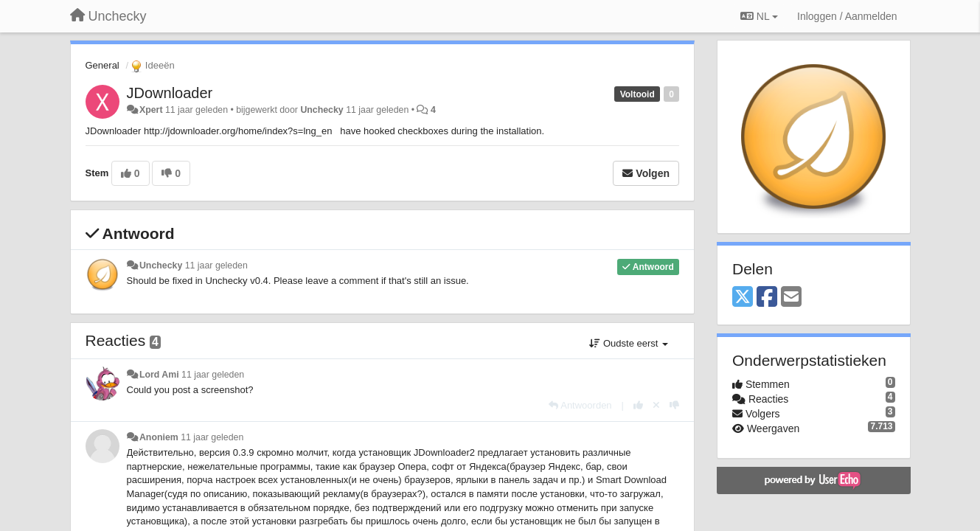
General (102, 65)
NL (759, 16)
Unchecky (322, 110)
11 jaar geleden (216, 265)
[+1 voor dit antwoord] (638, 405)
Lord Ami (159, 375)
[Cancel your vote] (656, 405)
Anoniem (159, 437)
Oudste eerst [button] (629, 343)
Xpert (151, 110)
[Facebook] (767, 298)
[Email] (791, 298)
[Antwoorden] (580, 405)
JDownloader (170, 93)
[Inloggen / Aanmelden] (847, 16)
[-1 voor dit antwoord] (674, 405)
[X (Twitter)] (743, 298)
